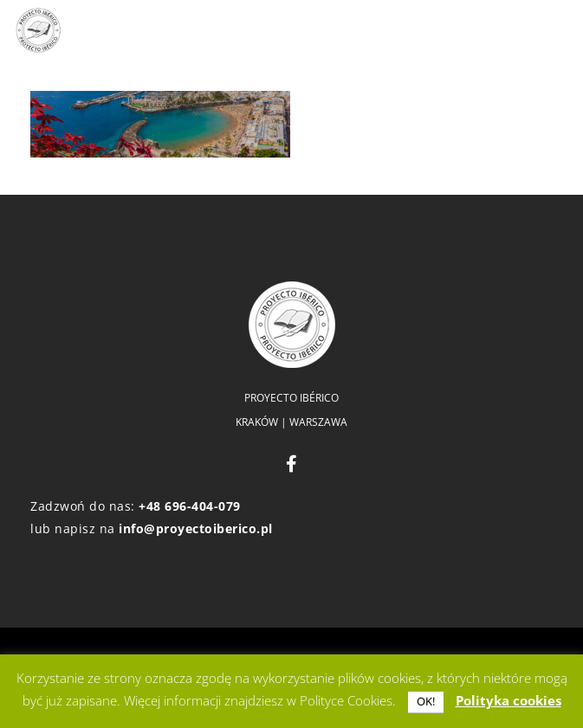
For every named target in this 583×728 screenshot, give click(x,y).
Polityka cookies (509, 700)
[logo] (38, 30)
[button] (408, 30)
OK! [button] (426, 701)
